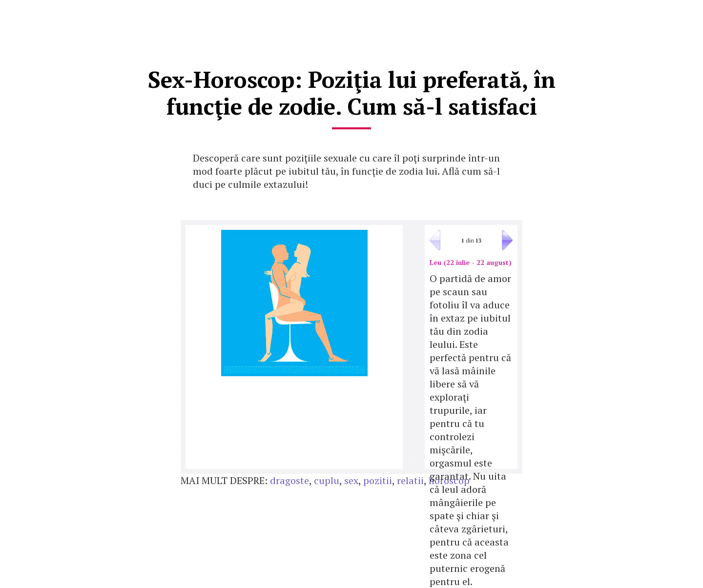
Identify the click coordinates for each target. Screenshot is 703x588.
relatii (410, 480)
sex (351, 480)
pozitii (378, 480)
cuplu (327, 480)
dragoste (289, 480)
